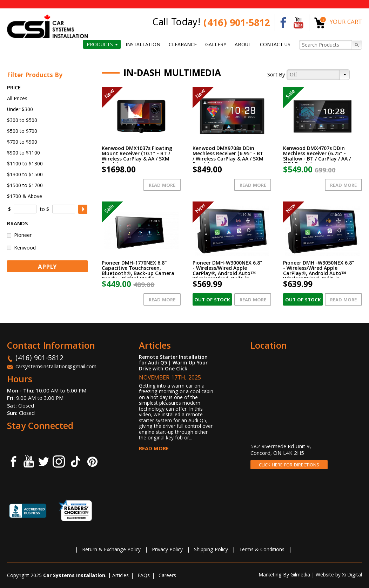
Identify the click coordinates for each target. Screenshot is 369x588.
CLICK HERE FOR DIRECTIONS (289, 465)
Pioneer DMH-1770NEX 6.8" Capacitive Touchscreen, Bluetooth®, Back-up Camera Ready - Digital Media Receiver (138, 274)
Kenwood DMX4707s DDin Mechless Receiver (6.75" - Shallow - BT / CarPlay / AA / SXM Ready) (317, 157)
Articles (120, 576)
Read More (162, 186)
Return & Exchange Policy (111, 550)
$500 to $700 (22, 132)
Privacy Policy (167, 550)
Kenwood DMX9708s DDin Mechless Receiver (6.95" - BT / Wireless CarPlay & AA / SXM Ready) (228, 157)
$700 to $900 (22, 143)
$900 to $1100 (24, 153)
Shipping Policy (211, 550)
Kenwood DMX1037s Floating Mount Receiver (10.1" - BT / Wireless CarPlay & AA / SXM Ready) (137, 157)
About (243, 45)
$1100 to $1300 (25, 164)
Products (100, 45)
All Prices (17, 99)
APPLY (47, 268)
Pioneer (23, 235)
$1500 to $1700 (25, 186)
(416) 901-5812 (237, 24)
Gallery (216, 45)
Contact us (275, 45)
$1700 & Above (25, 197)
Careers (167, 576)
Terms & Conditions (262, 550)
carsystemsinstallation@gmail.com (56, 367)
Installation (143, 45)
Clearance (183, 45)
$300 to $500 (22, 121)
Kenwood (25, 248)
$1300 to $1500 (25, 175)
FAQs (144, 576)
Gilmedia (300, 575)
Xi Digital (352, 575)
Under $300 (20, 110)
